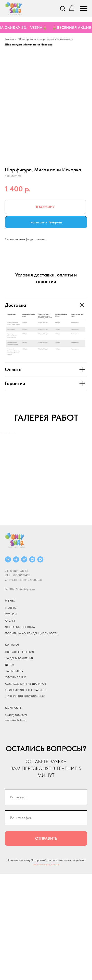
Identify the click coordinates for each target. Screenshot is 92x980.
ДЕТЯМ (9, 771)
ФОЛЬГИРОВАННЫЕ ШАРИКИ (25, 796)
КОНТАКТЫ (14, 814)
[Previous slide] (4, 486)
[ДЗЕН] (32, 666)
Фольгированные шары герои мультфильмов (45, 39)
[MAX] (40, 666)
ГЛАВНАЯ (11, 714)
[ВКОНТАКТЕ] (8, 666)
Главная (10, 39)
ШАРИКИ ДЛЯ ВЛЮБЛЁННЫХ (25, 803)
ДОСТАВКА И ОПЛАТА (20, 733)
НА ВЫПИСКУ (14, 777)
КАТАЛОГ (12, 751)
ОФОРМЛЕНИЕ (15, 783)
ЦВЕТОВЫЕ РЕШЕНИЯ (19, 758)
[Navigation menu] (84, 9)
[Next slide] (88, 486)
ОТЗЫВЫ (11, 720)
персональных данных (46, 970)
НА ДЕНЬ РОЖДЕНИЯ (19, 764)
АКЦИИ (10, 727)
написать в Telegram (46, 222)
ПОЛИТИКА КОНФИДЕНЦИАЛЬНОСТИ (32, 739)
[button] (63, 8)
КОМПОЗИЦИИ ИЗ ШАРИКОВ (26, 790)
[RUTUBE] (24, 666)
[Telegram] (16, 666)
